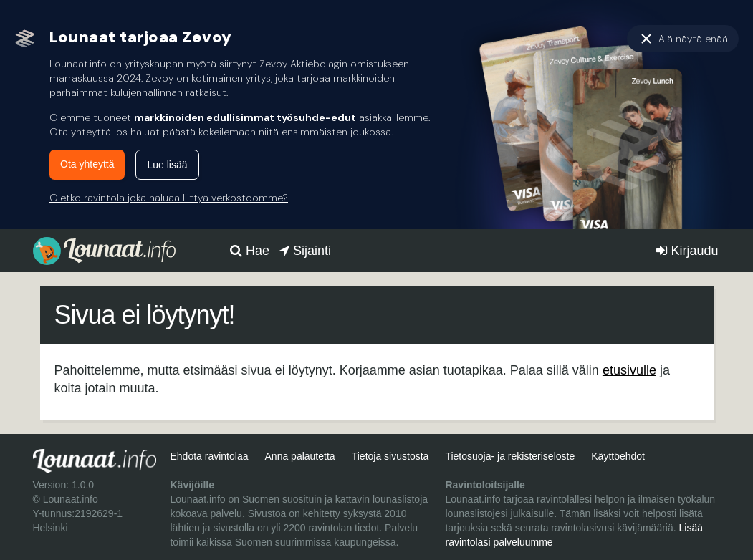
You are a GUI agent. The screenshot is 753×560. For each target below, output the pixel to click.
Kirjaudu (687, 251)
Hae (250, 251)
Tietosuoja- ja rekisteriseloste (510, 456)
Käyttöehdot (618, 456)
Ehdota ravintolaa (209, 456)
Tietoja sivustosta (390, 456)
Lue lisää (167, 165)
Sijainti (305, 251)
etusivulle (629, 370)
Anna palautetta (300, 456)
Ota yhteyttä (87, 164)
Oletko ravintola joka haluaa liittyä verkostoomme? (169, 198)
